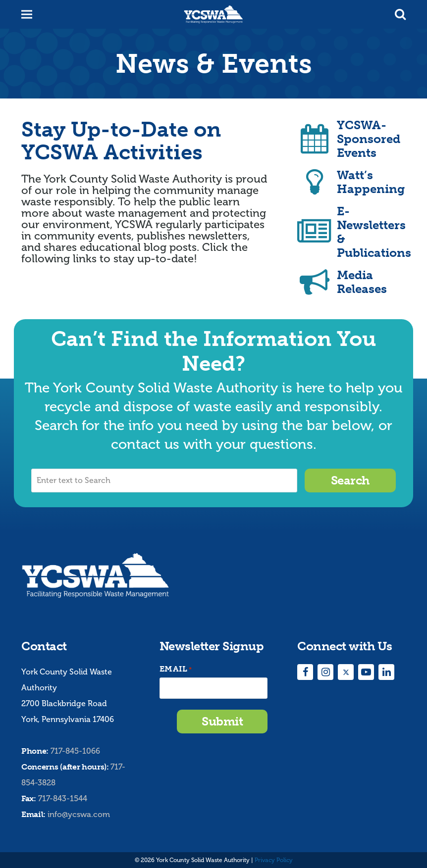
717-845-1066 (75, 751)
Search (350, 480)
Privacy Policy (274, 860)
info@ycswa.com (79, 814)
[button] (400, 14)
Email (176, 669)
